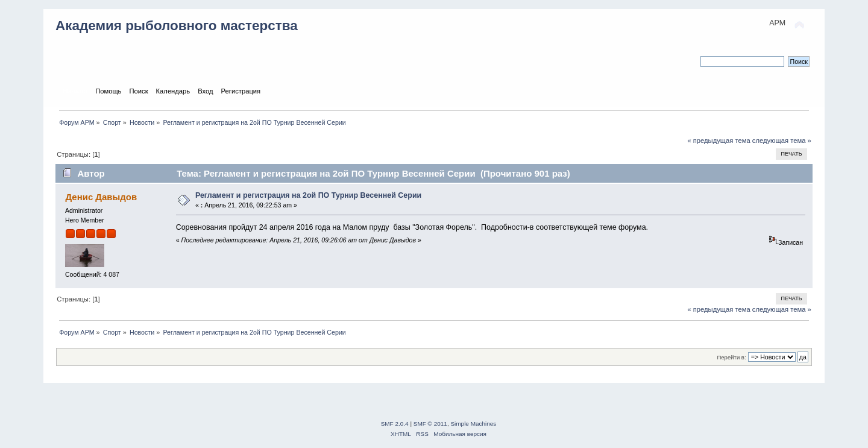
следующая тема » (782, 140)
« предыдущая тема (719, 140)
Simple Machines (473, 424)
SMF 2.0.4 (395, 424)
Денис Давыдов (101, 197)
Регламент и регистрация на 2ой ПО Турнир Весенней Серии (308, 195)
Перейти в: (731, 357)
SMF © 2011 (430, 424)
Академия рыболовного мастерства (177, 26)
